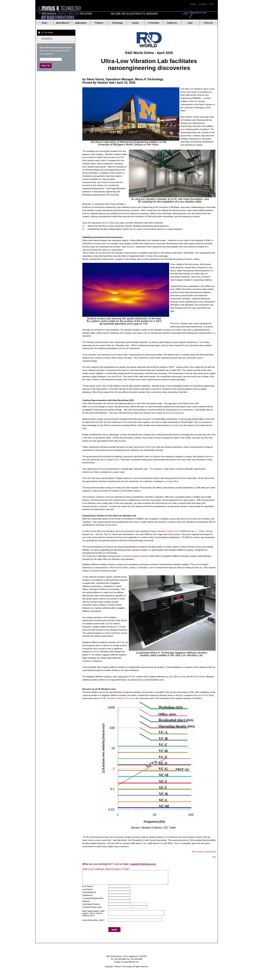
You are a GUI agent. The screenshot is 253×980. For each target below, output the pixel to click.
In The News (154, 23)
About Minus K (63, 23)
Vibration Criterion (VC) (168, 531)
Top (214, 857)
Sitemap (203, 4)
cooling (91, 407)
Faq (212, 4)
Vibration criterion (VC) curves (121, 698)
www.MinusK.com (131, 962)
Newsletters (47, 39)
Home (193, 4)
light (92, 472)
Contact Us (172, 23)
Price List (208, 23)
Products (99, 23)
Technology (117, 23)
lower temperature (175, 413)
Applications (81, 23)
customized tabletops (131, 556)
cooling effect (172, 481)
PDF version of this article (204, 852)
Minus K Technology (127, 13)
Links (190, 23)
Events (135, 23)
